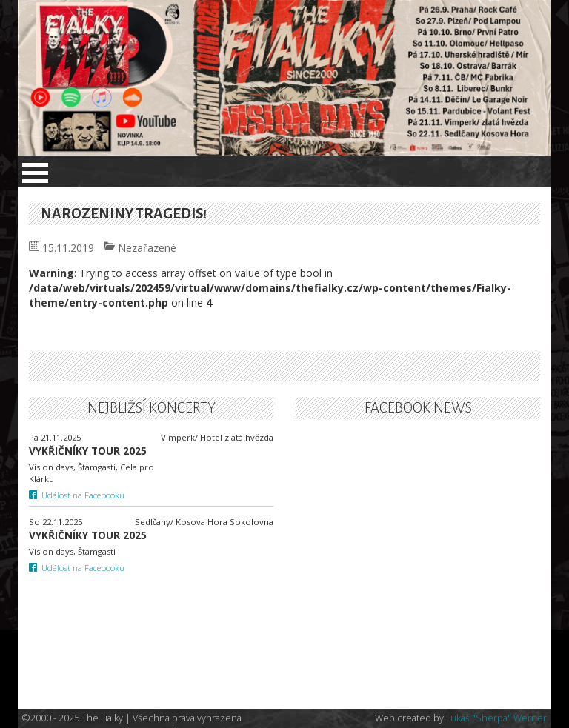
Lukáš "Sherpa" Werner (496, 718)
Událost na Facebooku (77, 495)
